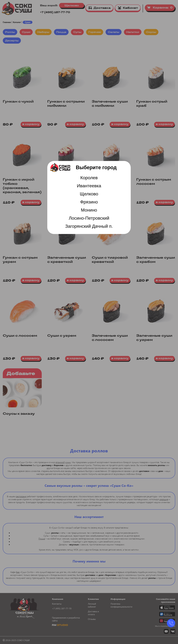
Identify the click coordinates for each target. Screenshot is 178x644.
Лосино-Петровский (89, 218)
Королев (89, 178)
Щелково (89, 194)
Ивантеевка (89, 186)
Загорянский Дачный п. (89, 226)
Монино (89, 210)
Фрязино (89, 202)
